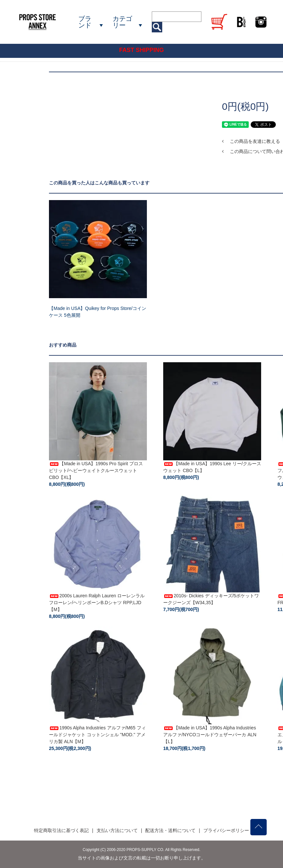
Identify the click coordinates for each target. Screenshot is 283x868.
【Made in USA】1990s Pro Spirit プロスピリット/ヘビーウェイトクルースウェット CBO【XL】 (96, 470)
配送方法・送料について (170, 830)
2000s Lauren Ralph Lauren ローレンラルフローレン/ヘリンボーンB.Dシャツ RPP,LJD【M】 (97, 603)
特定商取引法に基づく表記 (61, 830)
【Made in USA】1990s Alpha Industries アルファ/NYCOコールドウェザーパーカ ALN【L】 (210, 735)
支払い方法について (117, 830)
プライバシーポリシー (226, 830)
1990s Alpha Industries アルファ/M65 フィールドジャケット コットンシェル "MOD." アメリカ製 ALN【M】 (97, 735)
